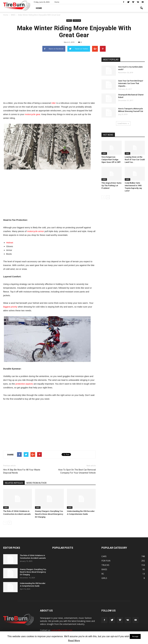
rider (54, 103)
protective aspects (24, 384)
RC (103, 574)
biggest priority (10, 307)
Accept (135, 636)
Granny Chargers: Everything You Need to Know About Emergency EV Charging (49, 514)
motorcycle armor (36, 231)
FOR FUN (77, 20)
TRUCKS (105, 565)
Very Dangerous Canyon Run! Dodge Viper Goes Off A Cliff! (111, 160)
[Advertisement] (49, 78)
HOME (39, 8)
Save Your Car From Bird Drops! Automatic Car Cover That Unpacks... (131, 83)
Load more (123, 123)
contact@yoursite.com (62, 630)
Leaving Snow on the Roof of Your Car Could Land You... (135, 160)
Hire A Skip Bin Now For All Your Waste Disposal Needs (22, 471)
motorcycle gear (33, 114)
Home (57, 2)
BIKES (69, 20)
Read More (74, 641)
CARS (6, 507)
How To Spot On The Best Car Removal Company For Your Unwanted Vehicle (77, 471)
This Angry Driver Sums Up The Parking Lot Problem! (111, 186)
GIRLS (104, 578)
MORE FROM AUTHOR (36, 483)
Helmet (10, 243)
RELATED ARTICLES (14, 483)
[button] (141, 8)
